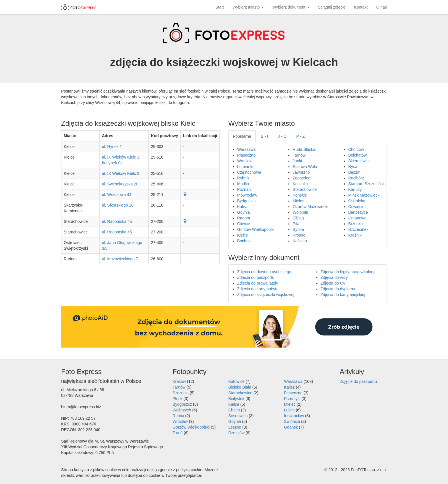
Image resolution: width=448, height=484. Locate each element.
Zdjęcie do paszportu (358, 381)
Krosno (299, 235)
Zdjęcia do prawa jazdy (258, 283)
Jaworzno (301, 172)
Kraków (179, 381)
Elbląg (298, 218)
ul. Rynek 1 (112, 147)
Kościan (300, 241)
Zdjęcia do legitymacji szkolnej (347, 272)
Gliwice (244, 224)
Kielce (243, 235)
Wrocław (245, 161)
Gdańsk (291, 427)
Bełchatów (358, 155)
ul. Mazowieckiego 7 (120, 259)
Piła (296, 224)
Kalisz (242, 207)
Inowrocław (247, 195)
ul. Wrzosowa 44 (117, 195)
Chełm (234, 410)
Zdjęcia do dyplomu (338, 289)
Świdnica (292, 421)
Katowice (236, 381)
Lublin (289, 410)
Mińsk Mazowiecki (364, 195)
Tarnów (299, 155)
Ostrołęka (357, 201)
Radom (244, 218)
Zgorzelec (301, 178)
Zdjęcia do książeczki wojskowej (266, 295)
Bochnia (244, 241)
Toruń (178, 433)
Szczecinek (358, 229)
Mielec (298, 201)
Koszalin (300, 184)
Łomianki (245, 167)
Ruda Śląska (304, 149)
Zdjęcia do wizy (334, 277)
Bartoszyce (358, 212)
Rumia (178, 416)
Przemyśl (292, 399)
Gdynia (243, 212)
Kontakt (361, 7)
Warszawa (246, 149)
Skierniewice (360, 161)
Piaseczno (246, 155)
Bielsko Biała (240, 387)
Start (220, 7)
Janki (297, 161)
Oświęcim (357, 207)
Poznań (244, 189)
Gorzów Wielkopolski (256, 229)
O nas (382, 7)
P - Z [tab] (301, 136)
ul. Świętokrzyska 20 (120, 184)
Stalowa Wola (305, 167)
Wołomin (300, 212)
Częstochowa (249, 172)
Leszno (235, 427)
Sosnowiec (238, 416)
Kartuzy (355, 189)
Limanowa (357, 218)
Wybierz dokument (291, 7)
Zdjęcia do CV (333, 283)
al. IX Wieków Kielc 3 (121, 173)
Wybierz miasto (248, 7)
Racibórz (356, 178)
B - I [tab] (265, 136)
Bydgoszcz (247, 201)
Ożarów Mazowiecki (310, 207)
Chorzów (356, 149)
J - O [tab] (282, 136)
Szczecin (181, 393)
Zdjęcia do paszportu (256, 277)
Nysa (353, 167)
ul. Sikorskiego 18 (118, 205)
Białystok (236, 399)
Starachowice (305, 189)
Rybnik (243, 178)
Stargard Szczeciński (367, 184)
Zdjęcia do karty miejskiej (343, 295)
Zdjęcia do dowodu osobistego (264, 272)
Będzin (354, 172)
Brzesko (356, 224)
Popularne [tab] (242, 136)
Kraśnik (355, 235)
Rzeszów (236, 433)
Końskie (300, 195)
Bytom (298, 229)
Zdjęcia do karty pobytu (258, 289)
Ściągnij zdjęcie (332, 7)
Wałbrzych (182, 410)
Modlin (243, 184)
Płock (177, 399)
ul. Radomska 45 (117, 221)
